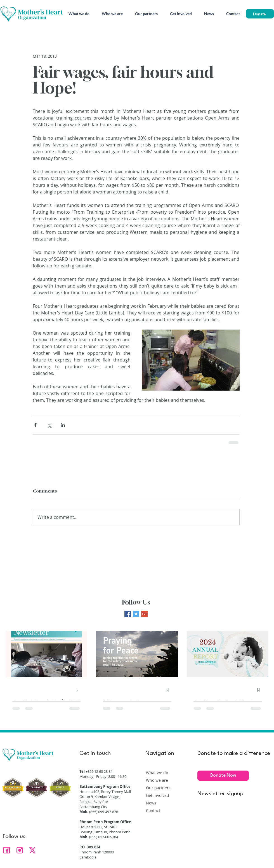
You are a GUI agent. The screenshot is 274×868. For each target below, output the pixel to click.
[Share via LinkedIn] (63, 425)
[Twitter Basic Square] (136, 614)
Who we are (157, 780)
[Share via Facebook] (35, 425)
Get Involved (158, 795)
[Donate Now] (223, 776)
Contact (153, 810)
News (151, 803)
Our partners (158, 788)
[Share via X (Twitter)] (49, 425)
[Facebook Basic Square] (128, 614)
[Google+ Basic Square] (144, 614)
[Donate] (260, 14)
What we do (157, 773)
